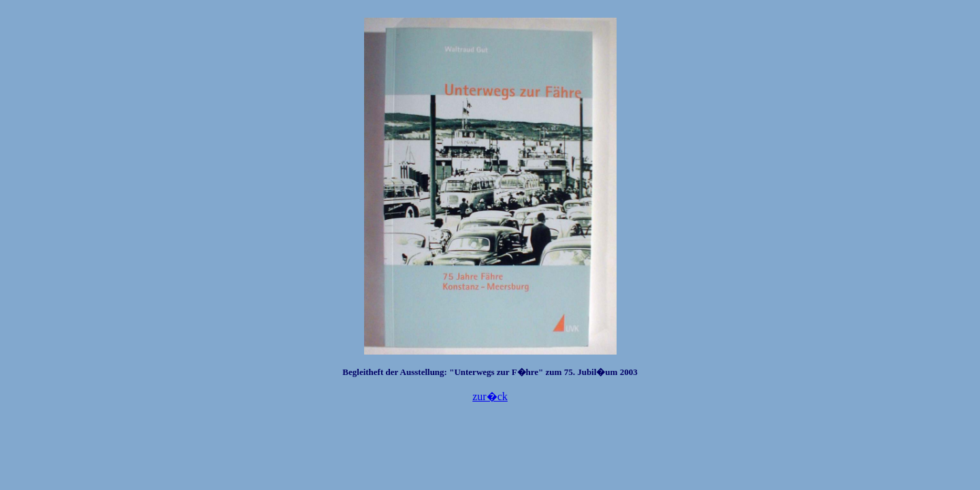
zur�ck (490, 396)
